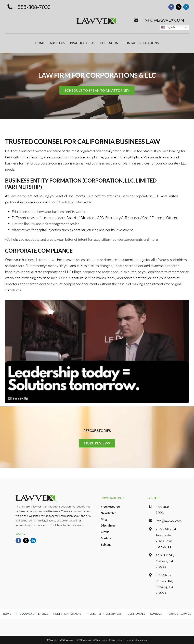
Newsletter (108, 513)
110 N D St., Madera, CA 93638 (165, 561)
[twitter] (179, 7)
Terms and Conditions (136, 640)
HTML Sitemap (83, 640)
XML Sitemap (100, 640)
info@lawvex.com (169, 521)
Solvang (106, 544)
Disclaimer (108, 525)
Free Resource (110, 507)
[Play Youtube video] (97, 351)
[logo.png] (97, 19)
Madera (106, 538)
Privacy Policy (116, 640)
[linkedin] (186, 7)
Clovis (105, 532)
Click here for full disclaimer (67, 525)
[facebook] (171, 7)
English (168, 27)
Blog (104, 519)
